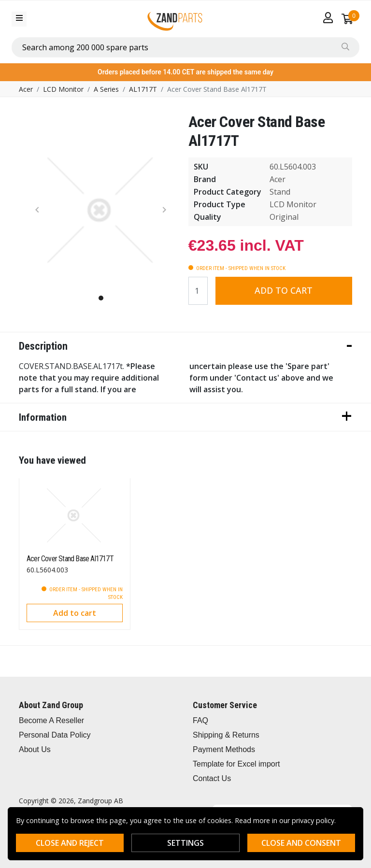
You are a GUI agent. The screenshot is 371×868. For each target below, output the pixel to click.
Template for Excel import (236, 764)
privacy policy (313, 820)
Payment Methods (224, 749)
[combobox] (185, 47)
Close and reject (70, 843)
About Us (35, 749)
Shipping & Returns (226, 735)
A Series (106, 89)
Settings (185, 843)
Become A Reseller (51, 720)
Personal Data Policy (55, 735)
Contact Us (212, 778)
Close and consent (301, 843)
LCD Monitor (63, 89)
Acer (26, 89)
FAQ (200, 720)
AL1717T (143, 89)
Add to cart (284, 290)
